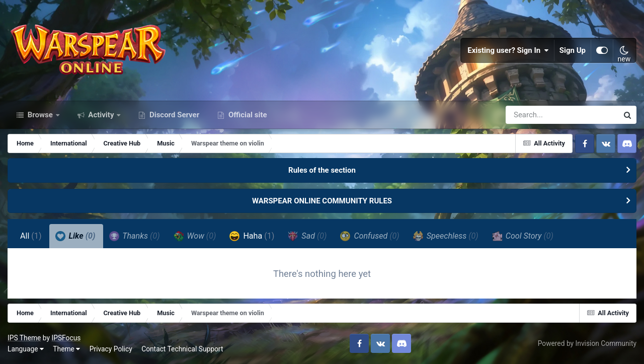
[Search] (533, 115)
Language (26, 349)
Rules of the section (322, 170)
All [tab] (31, 236)
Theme (66, 349)
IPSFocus (66, 338)
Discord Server (173, 115)
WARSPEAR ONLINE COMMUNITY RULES (322, 201)
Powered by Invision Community (587, 343)
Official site (247, 115)
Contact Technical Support (182, 349)
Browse (40, 115)
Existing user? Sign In (508, 50)
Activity (101, 115)
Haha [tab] (252, 236)
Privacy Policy (111, 349)
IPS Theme (24, 338)
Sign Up (573, 50)
